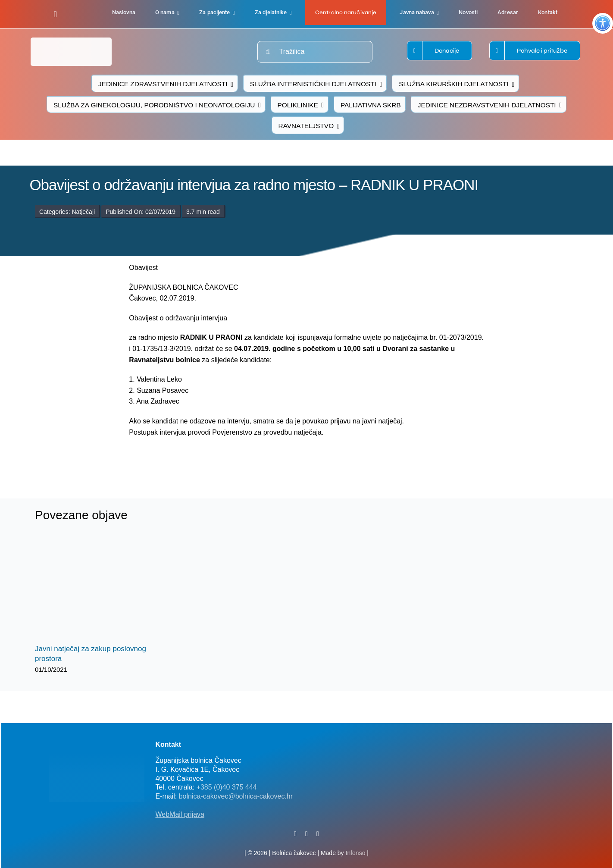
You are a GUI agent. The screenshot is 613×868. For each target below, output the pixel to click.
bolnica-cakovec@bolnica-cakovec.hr (236, 796)
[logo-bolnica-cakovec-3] (191, 458)
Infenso (356, 853)
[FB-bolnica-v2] (449, 739)
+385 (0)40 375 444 (227, 787)
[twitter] (306, 834)
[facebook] (55, 14)
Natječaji (83, 212)
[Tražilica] (315, 52)
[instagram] (318, 834)
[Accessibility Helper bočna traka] (603, 23)
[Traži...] (268, 52)
